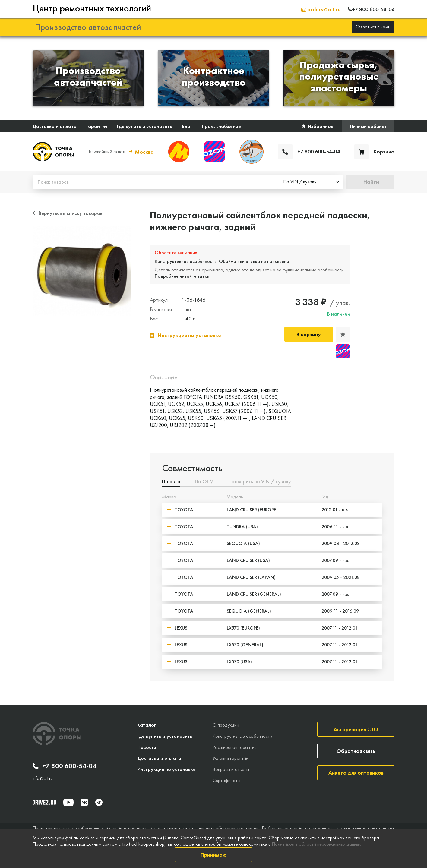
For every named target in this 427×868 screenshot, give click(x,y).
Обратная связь (356, 751)
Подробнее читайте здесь (182, 276)
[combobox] (311, 181)
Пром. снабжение (221, 126)
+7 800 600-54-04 (65, 766)
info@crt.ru (43, 778)
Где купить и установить (145, 126)
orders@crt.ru (321, 9)
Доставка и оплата (55, 126)
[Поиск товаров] (155, 181)
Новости (147, 747)
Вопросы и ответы (231, 769)
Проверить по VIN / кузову (260, 481)
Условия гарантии (231, 758)
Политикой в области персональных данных (316, 844)
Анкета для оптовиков (356, 772)
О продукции (226, 725)
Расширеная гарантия (235, 747)
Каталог (147, 725)
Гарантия (97, 126)
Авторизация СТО (356, 729)
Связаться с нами (373, 26)
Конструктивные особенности (242, 736)
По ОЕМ (204, 481)
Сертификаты (226, 780)
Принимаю (214, 855)
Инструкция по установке (166, 769)
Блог (187, 126)
